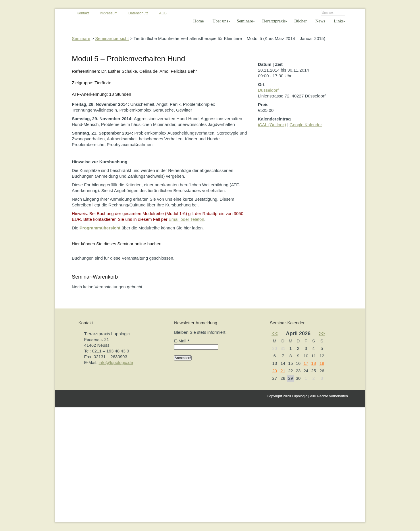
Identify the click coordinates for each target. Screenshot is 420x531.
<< (274, 333)
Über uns (220, 21)
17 (306, 363)
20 (274, 371)
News (320, 21)
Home (199, 21)
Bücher (300, 21)
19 (322, 363)
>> (322, 333)
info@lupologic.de (116, 362)
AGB (163, 13)
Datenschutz (138, 13)
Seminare (245, 21)
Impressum (109, 13)
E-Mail (182, 341)
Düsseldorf (268, 90)
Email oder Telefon (186, 219)
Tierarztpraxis (274, 21)
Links (339, 21)
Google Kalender (306, 125)
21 (283, 371)
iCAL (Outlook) (272, 125)
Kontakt (83, 13)
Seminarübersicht (112, 38)
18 (314, 363)
